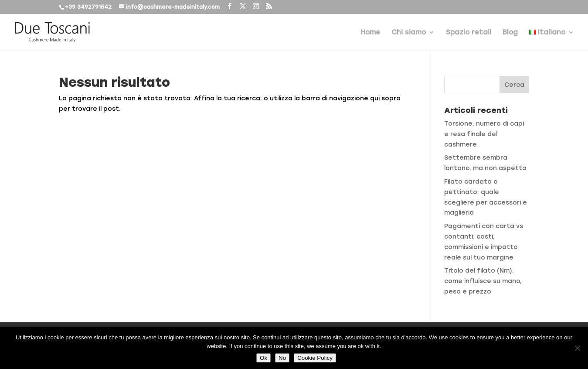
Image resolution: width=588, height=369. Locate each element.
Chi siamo (409, 33)
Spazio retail (469, 33)
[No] (577, 348)
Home (370, 33)
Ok (263, 358)
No (282, 358)
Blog (510, 33)
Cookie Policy (315, 358)
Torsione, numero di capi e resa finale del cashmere (484, 134)
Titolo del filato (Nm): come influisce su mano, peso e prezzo (483, 281)
